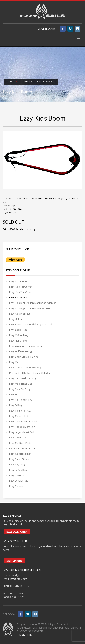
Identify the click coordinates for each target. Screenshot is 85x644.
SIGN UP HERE (14, 561)
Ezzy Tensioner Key (20, 411)
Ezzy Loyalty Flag (19, 481)
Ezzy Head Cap (18, 394)
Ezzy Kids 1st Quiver (21, 287)
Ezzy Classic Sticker (20, 454)
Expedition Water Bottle (22, 448)
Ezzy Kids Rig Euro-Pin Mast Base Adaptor (33, 303)
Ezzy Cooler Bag (18, 330)
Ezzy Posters (17, 475)
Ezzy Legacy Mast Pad (22, 432)
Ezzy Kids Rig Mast (20, 314)
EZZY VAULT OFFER (17, 532)
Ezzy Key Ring (17, 465)
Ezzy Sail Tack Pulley (21, 400)
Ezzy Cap (14, 362)
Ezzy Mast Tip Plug (20, 389)
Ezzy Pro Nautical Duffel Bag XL (27, 368)
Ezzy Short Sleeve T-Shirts (24, 357)
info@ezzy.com (18, 579)
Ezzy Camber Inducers (22, 416)
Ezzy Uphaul (16, 319)
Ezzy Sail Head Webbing (23, 378)
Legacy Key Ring (18, 470)
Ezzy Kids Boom (18, 297)
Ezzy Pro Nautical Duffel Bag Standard (31, 324)
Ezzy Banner (16, 486)
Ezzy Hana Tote (18, 341)
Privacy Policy (25, 635)
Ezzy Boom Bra (18, 438)
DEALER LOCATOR (47, 29)
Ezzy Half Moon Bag (20, 351)
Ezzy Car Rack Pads (20, 443)
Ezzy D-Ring (16, 405)
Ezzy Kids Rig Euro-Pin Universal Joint (30, 308)
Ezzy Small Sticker (19, 459)
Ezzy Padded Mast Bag (22, 427)
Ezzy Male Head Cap (21, 384)
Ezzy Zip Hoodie (18, 281)
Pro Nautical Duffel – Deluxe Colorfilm (30, 373)
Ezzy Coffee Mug (19, 335)
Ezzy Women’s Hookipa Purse (26, 346)
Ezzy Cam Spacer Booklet (23, 421)
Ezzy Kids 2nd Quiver (21, 292)
